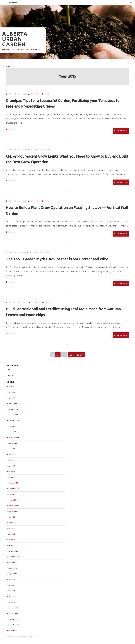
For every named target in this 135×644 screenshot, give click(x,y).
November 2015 (14, 494)
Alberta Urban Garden (15, 39)
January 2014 (13, 613)
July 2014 (12, 579)
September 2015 (14, 506)
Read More (121, 131)
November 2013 (14, 625)
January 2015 (13, 551)
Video (48, 94)
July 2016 (12, 449)
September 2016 (14, 437)
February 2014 (13, 608)
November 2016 (14, 426)
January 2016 (13, 483)
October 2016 (13, 432)
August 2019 (13, 403)
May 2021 (12, 392)
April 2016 (12, 466)
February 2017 (13, 409)
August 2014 (13, 574)
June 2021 (12, 386)
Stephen (35, 94)
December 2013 (14, 619)
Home (8, 66)
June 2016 (12, 455)
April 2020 (12, 398)
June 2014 (12, 585)
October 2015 (13, 500)
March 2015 (12, 540)
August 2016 (13, 443)
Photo (11, 370)
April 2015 (12, 534)
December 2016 (14, 420)
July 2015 (12, 517)
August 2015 (13, 511)
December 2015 (14, 489)
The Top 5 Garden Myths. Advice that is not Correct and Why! (57, 259)
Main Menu (70, 3)
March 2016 (12, 472)
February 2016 (13, 477)
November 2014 (14, 557)
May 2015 (12, 528)
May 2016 (12, 460)
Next (80, 355)
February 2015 (13, 545)
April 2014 (12, 596)
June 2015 (12, 523)
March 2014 (12, 602)
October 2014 (13, 562)
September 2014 (14, 568)
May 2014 (12, 591)
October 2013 (13, 630)
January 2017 (13, 415)
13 (72, 354)
